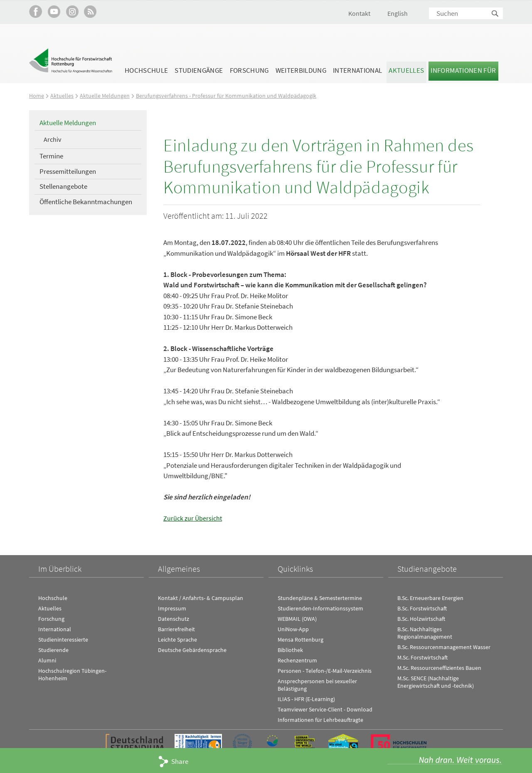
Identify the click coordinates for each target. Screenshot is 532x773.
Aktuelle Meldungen (106, 95)
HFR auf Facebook (36, 11)
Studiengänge (199, 70)
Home (37, 95)
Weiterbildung (301, 70)
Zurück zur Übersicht (193, 518)
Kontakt (359, 13)
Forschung (249, 70)
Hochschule (146, 70)
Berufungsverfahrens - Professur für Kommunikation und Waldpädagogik (230, 95)
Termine (51, 156)
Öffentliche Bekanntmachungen (86, 202)
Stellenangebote (63, 186)
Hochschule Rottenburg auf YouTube (54, 11)
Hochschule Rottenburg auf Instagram (72, 11)
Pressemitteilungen (68, 171)
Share (180, 761)
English (398, 13)
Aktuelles (406, 70)
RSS (90, 11)
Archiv (52, 139)
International (357, 70)
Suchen (495, 14)
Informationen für (463, 70)
